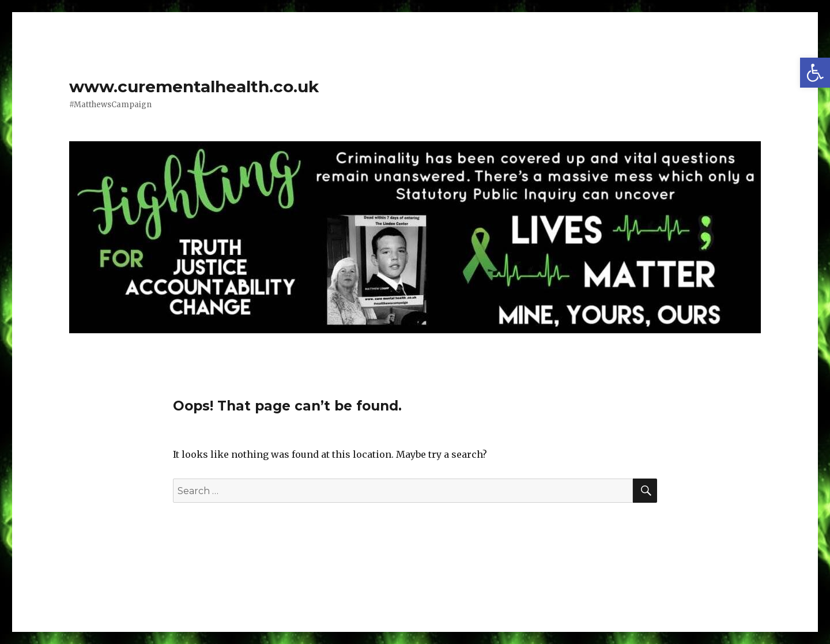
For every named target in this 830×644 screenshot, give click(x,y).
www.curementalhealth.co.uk (194, 86)
